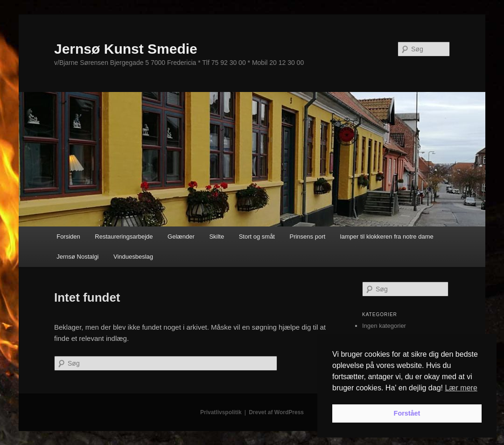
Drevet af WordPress (276, 412)
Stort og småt (257, 237)
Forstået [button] (407, 413)
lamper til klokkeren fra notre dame (387, 237)
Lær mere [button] (461, 388)
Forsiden (68, 237)
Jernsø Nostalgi (77, 257)
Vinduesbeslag (133, 257)
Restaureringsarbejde (124, 237)
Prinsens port (307, 237)
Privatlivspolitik (221, 412)
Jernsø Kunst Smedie (126, 49)
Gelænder (181, 237)
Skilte (217, 237)
